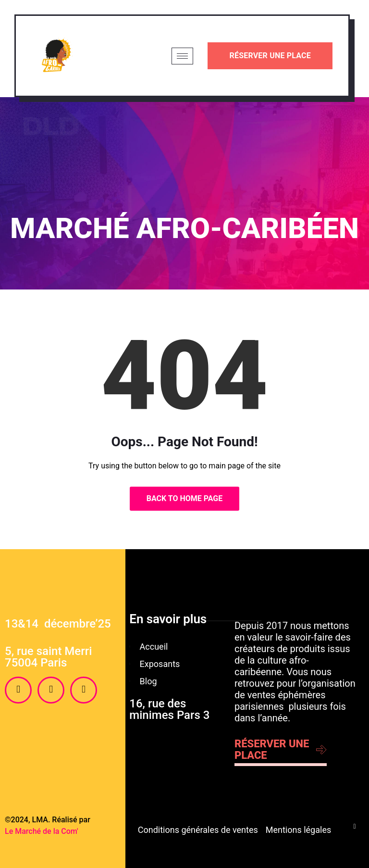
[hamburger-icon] (182, 56)
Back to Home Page (185, 498)
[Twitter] (84, 690)
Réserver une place (270, 56)
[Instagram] (51, 690)
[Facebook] (18, 690)
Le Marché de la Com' (42, 831)
